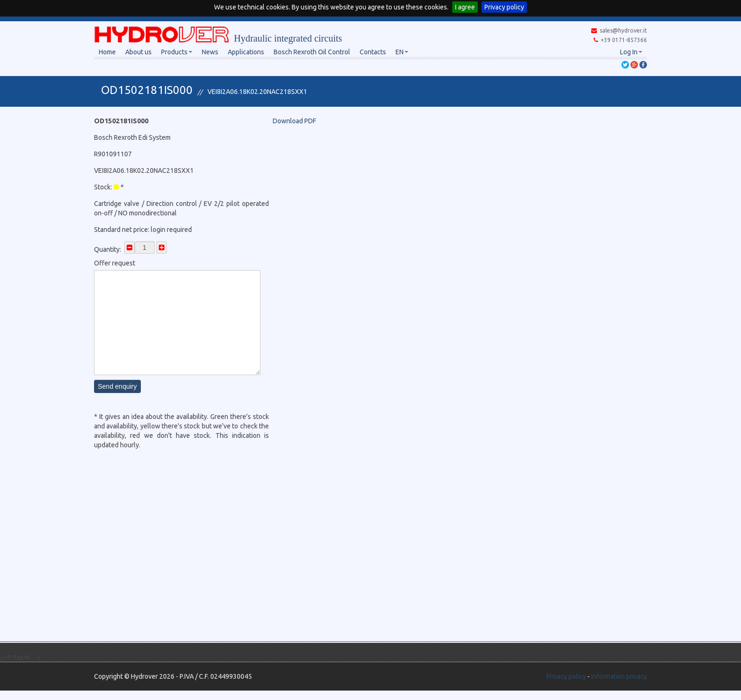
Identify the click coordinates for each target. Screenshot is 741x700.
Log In (631, 52)
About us (138, 52)
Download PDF (294, 121)
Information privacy (619, 676)
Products (177, 52)
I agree (465, 7)
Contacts (373, 52)
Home (107, 52)
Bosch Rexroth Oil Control (312, 52)
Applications (246, 52)
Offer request (115, 263)
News (210, 52)
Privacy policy (504, 7)
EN (402, 52)
